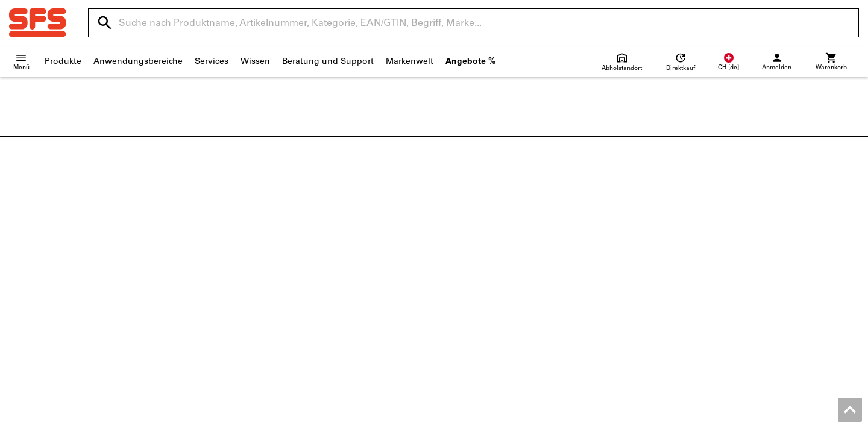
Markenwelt (410, 61)
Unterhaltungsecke (47, 312)
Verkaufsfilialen (40, 261)
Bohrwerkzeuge (691, 274)
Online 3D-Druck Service (275, 299)
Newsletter (465, 312)
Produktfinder (254, 274)
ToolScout (247, 249)
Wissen (255, 61)
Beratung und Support (328, 61)
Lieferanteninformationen (495, 287)
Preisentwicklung (478, 299)
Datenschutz (793, 422)
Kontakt (459, 236)
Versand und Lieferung (489, 261)
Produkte (63, 61)
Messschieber (687, 287)
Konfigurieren (254, 261)
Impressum (562, 422)
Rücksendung (470, 274)
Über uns (28, 287)
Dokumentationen (263, 236)
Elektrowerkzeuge (696, 261)
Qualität (25, 299)
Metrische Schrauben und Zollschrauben (742, 236)
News (20, 236)
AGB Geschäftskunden (636, 422)
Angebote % (470, 61)
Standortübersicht (46, 249)
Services (212, 61)
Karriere (25, 274)
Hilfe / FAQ (464, 249)
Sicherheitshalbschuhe (706, 249)
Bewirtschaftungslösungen (281, 312)
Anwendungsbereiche (138, 61)
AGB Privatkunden (725, 422)
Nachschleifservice (263, 287)
